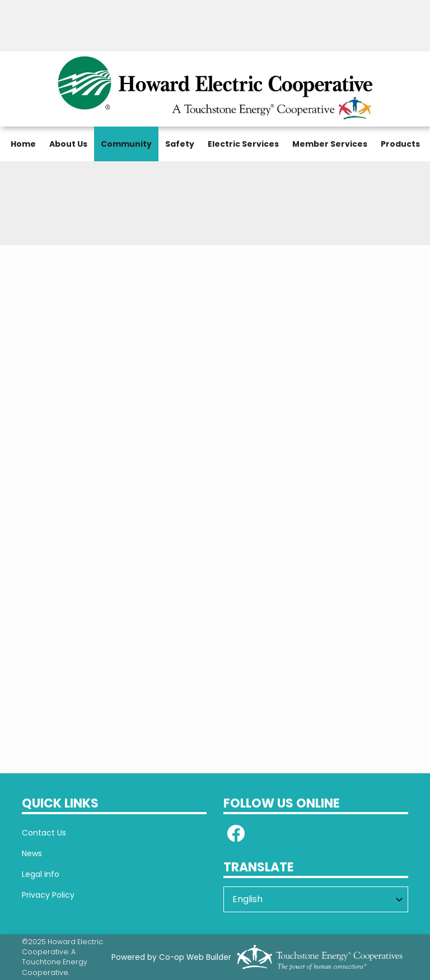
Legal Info (41, 874)
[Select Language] (316, 899)
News (32, 853)
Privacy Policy (48, 895)
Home (23, 144)
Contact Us (44, 833)
